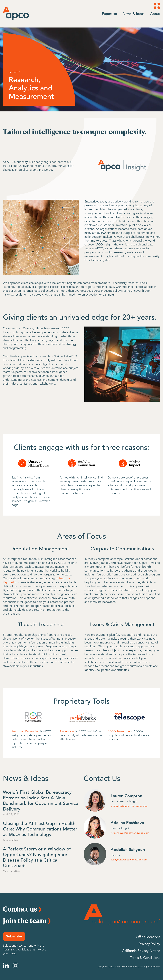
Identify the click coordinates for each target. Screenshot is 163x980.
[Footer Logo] (122, 914)
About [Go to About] (155, 14)
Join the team (25, 921)
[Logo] (16, 14)
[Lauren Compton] (95, 800)
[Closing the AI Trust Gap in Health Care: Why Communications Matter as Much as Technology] (41, 829)
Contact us (20, 909)
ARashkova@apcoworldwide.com (130, 833)
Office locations (148, 937)
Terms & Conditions (145, 958)
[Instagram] (16, 966)
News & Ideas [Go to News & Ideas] (134, 14)
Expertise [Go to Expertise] (109, 14)
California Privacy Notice (141, 951)
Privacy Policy (149, 944)
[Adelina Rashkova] (95, 827)
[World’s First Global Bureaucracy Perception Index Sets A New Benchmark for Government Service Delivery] (41, 800)
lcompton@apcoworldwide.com (129, 806)
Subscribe (14, 936)
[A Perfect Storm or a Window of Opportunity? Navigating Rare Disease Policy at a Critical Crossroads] (41, 857)
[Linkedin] (6, 966)
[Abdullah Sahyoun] (95, 854)
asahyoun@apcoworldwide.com (129, 860)
